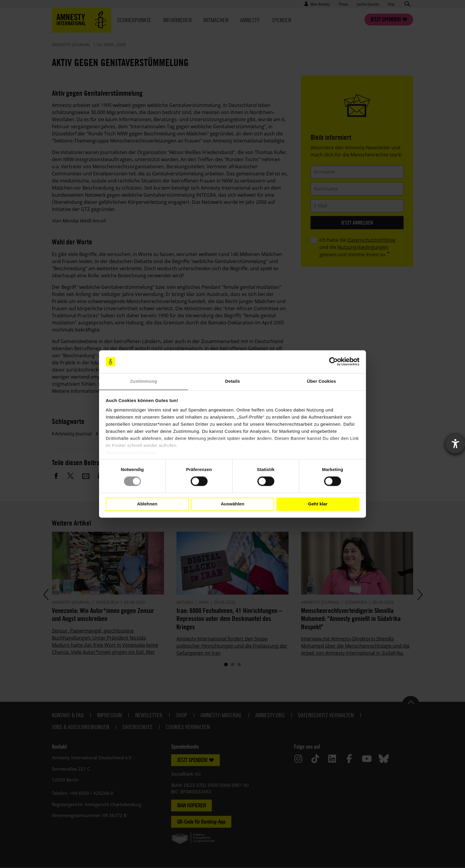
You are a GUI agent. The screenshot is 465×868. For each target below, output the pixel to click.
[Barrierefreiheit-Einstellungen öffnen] (455, 444)
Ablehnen (147, 504)
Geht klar (318, 504)
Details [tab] (232, 381)
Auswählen (232, 504)
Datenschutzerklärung (131, 453)
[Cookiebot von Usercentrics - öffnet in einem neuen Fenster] (333, 362)
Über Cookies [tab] (321, 381)
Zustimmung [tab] (144, 381)
